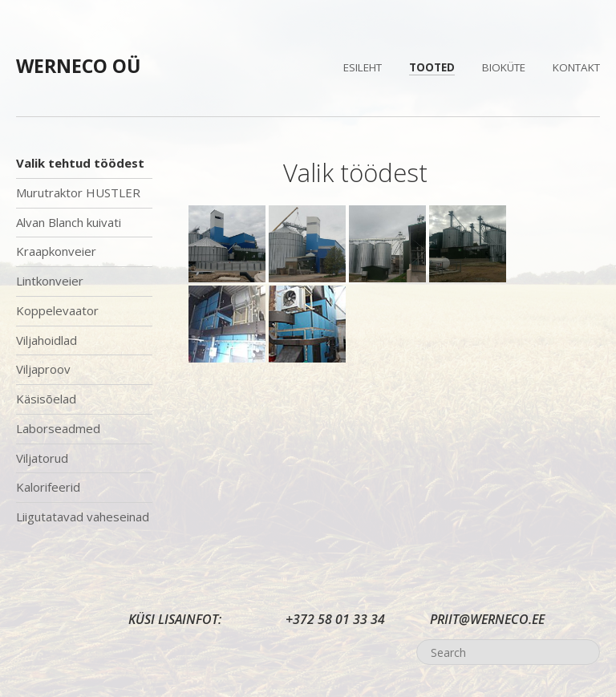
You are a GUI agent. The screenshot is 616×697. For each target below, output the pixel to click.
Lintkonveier (50, 281)
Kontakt (576, 67)
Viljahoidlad (47, 340)
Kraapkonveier (56, 251)
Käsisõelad (46, 399)
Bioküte (504, 67)
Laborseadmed (58, 428)
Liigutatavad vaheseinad (83, 517)
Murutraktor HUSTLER (78, 192)
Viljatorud (42, 458)
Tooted (432, 67)
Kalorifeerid (48, 487)
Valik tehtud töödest (80, 163)
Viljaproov (43, 369)
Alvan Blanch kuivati (69, 222)
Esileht (363, 67)
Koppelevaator (57, 310)
